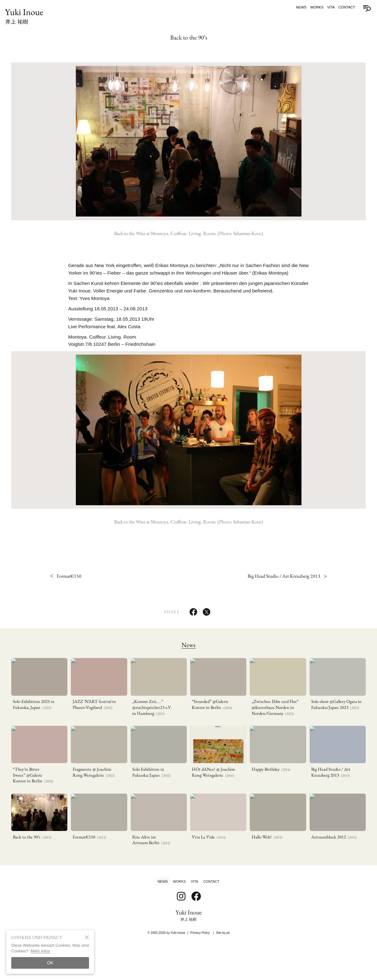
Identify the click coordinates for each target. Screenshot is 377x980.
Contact (345, 7)
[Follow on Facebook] (196, 937)
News (299, 7)
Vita (329, 7)
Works (315, 7)
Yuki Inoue (26, 17)
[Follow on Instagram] (181, 937)
